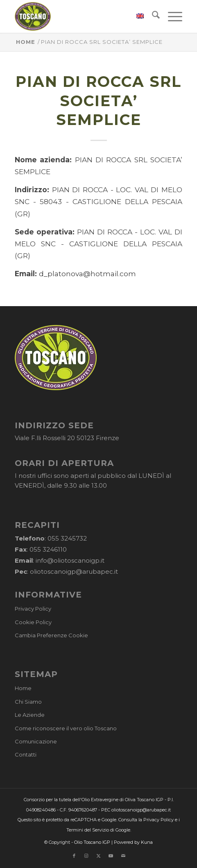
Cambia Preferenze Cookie (51, 635)
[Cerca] (152, 16)
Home (23, 688)
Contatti (26, 754)
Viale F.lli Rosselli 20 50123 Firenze (67, 438)
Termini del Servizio (88, 830)
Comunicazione (36, 741)
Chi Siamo (28, 702)
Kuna (147, 842)
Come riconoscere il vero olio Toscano (66, 728)
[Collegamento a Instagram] (86, 856)
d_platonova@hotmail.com (87, 274)
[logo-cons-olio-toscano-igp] (82, 16)
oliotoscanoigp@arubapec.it (74, 571)
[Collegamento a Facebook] (74, 856)
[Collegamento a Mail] (123, 856)
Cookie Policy (33, 622)
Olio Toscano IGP (92, 842)
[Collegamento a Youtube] (111, 856)
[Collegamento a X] (99, 856)
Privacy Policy (33, 609)
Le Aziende (30, 715)
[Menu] (171, 16)
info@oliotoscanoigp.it (70, 560)
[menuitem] (136, 16)
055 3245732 (67, 538)
